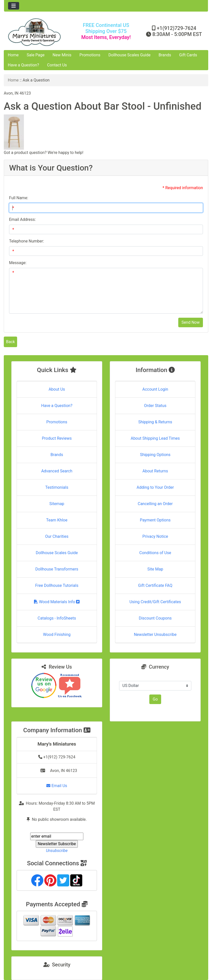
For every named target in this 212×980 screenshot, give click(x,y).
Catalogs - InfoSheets (57, 618)
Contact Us (57, 65)
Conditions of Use (155, 553)
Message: (18, 263)
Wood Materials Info (57, 602)
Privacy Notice (155, 536)
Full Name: (19, 198)
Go (155, 699)
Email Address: (22, 219)
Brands (165, 55)
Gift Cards (188, 55)
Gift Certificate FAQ (155, 585)
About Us (57, 389)
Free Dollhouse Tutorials (57, 585)
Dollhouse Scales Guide (130, 55)
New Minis (62, 55)
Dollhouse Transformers (57, 569)
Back (10, 342)
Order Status (155, 406)
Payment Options (155, 520)
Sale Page (36, 55)
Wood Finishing (57, 635)
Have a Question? (23, 65)
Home (13, 55)
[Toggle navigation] (14, 6)
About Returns (155, 471)
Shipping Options (155, 455)
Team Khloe (57, 520)
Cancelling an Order (155, 504)
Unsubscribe (57, 851)
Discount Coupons (155, 618)
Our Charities (57, 536)
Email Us (57, 786)
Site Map (155, 569)
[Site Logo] (38, 32)
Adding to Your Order (155, 487)
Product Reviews (57, 438)
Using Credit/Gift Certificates (155, 602)
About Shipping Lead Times (155, 438)
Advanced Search (57, 471)
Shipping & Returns (155, 422)
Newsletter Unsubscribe (155, 635)
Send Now (191, 322)
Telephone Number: (27, 241)
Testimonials (57, 487)
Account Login (155, 389)
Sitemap (57, 504)
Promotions (90, 55)
